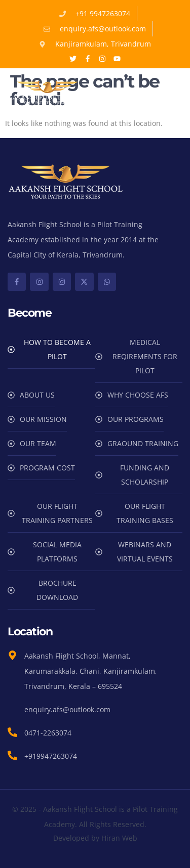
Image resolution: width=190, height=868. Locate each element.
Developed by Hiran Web (95, 838)
